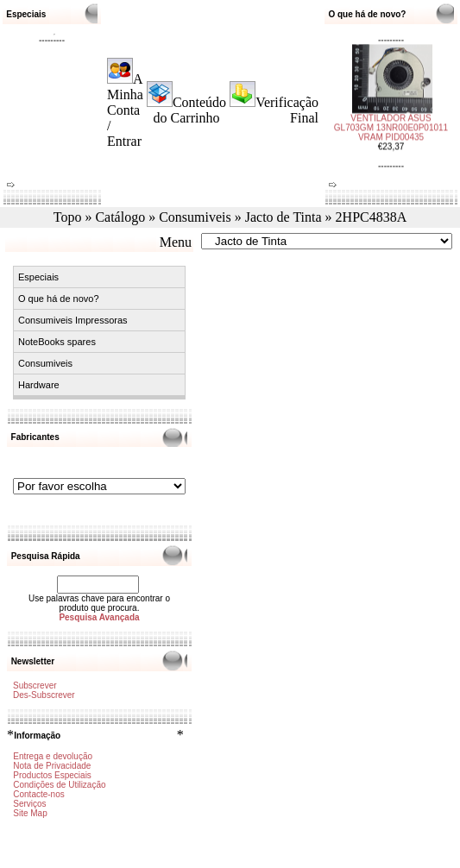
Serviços (29, 804)
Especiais (38, 277)
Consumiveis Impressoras (73, 320)
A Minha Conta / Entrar (125, 110)
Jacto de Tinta (284, 217)
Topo (68, 217)
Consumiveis (195, 217)
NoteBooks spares (57, 342)
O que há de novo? (59, 299)
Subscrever (35, 686)
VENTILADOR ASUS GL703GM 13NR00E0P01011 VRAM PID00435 (391, 124)
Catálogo (120, 217)
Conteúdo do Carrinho (190, 110)
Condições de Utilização (59, 785)
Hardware (39, 385)
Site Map (30, 813)
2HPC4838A (372, 217)
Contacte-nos (38, 794)
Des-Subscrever (44, 695)
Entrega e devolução (53, 756)
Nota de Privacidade (52, 766)
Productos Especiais (52, 775)
